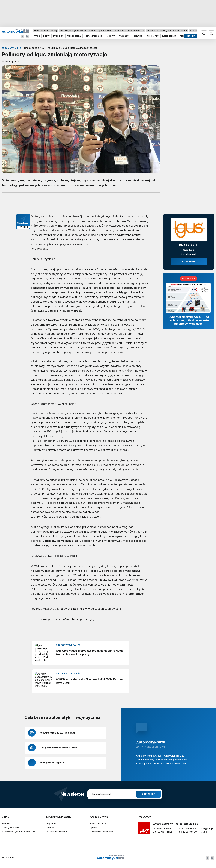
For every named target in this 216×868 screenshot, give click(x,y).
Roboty (54, 30)
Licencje (50, 828)
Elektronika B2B (98, 824)
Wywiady (124, 36)
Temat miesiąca (93, 36)
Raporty (110, 36)
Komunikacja (120, 30)
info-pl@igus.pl (189, 254)
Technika (137, 36)
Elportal (94, 828)
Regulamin (51, 824)
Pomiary (151, 30)
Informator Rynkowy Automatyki (19, 832)
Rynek (36, 36)
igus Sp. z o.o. (189, 245)
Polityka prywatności (57, 832)
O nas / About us (10, 828)
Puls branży (152, 36)
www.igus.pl (189, 250)
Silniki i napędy (41, 30)
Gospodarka (74, 36)
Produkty (58, 36)
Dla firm (191, 36)
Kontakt (6, 824)
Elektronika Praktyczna (102, 832)
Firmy (46, 36)
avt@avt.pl (207, 828)
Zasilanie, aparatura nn (100, 30)
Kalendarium (169, 36)
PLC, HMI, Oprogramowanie (73, 30)
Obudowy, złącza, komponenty (172, 30)
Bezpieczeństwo (136, 30)
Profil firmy (189, 261)
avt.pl (204, 832)
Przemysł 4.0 (196, 30)
